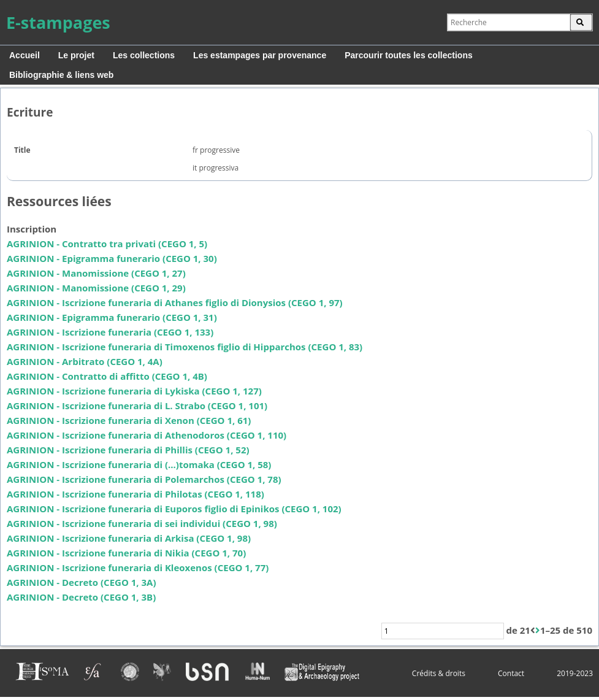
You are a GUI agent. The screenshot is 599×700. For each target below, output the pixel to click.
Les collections (144, 55)
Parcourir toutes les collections (409, 55)
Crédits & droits (439, 673)
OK (581, 22)
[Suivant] (538, 631)
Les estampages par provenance (260, 55)
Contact (511, 673)
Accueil (25, 55)
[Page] (443, 631)
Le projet (76, 55)
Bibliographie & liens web (61, 75)
